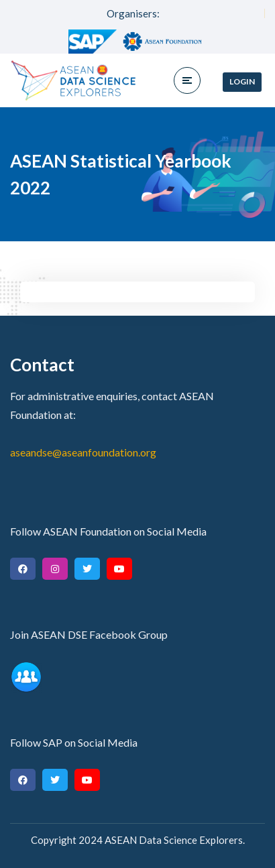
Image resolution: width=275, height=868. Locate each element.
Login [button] (242, 81)
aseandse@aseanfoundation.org (83, 452)
